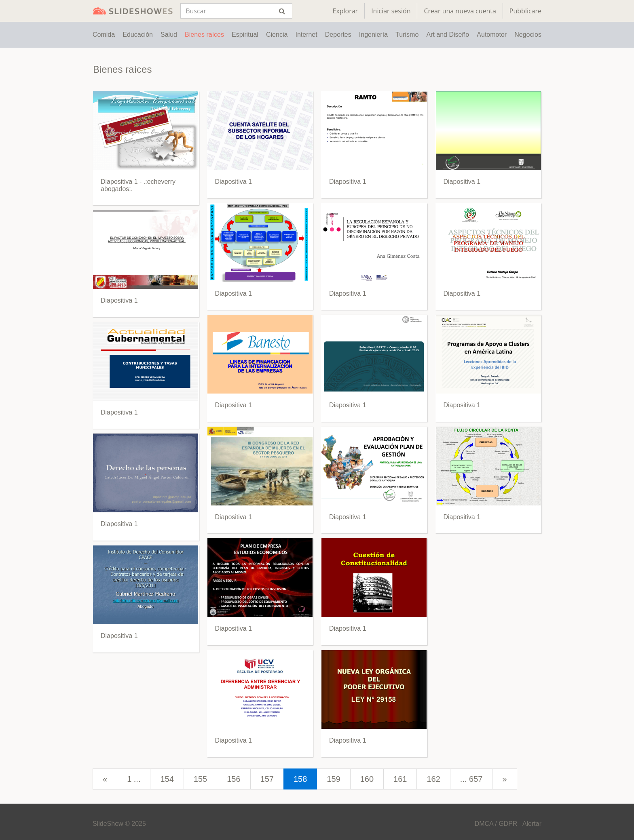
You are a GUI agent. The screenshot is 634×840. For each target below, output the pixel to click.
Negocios (528, 35)
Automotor (492, 35)
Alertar (532, 824)
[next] (504, 779)
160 (367, 779)
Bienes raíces (204, 35)
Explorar (345, 11)
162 (433, 779)
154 (167, 779)
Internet (306, 35)
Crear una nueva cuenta (460, 11)
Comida (104, 35)
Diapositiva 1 (119, 300)
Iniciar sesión (391, 11)
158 (300, 779)
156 (234, 779)
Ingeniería (373, 35)
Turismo (407, 35)
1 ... (134, 779)
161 (400, 779)
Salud (169, 35)
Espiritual (245, 35)
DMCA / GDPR (496, 824)
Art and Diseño (448, 35)
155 (200, 779)
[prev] (105, 779)
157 (267, 779)
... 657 (471, 779)
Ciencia (277, 35)
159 (333, 779)
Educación (138, 35)
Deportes (338, 35)
